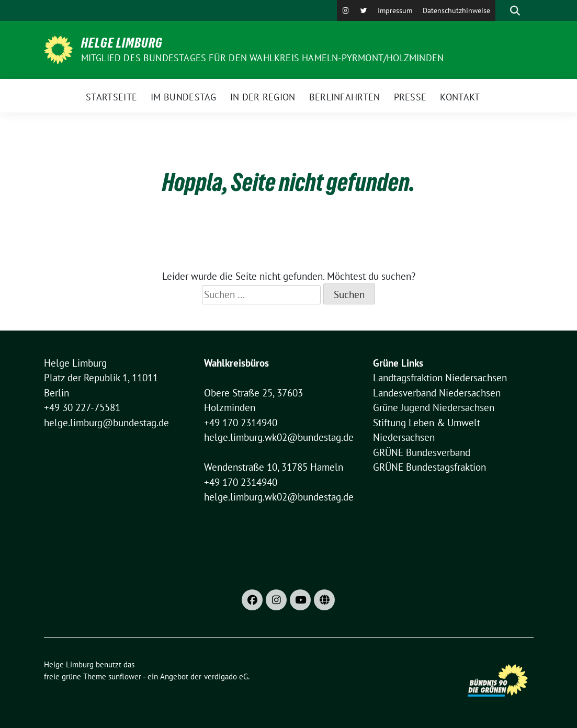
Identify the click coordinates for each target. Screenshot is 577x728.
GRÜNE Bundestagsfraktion (429, 467)
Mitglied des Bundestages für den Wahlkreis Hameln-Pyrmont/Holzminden (263, 58)
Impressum (395, 10)
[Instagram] (346, 10)
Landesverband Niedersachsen (437, 393)
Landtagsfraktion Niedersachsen (440, 378)
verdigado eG (226, 676)
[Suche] (500, 10)
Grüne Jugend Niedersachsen (434, 407)
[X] (364, 10)
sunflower (125, 676)
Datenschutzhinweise (456, 10)
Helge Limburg (122, 43)
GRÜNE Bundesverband (422, 452)
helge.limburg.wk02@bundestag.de (279, 437)
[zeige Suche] (515, 10)
